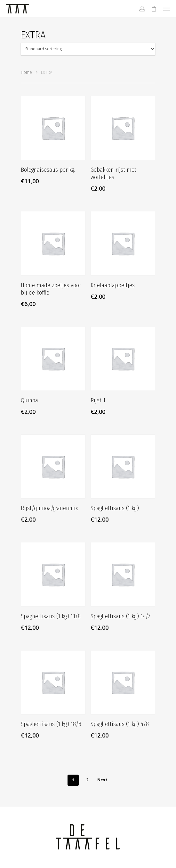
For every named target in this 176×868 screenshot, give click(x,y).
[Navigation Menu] (167, 9)
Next (102, 780)
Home (26, 72)
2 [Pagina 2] (87, 780)
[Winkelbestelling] (88, 49)
